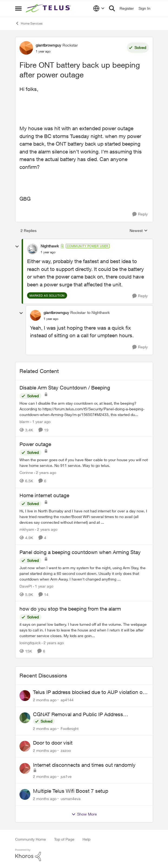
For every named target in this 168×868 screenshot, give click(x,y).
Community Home (31, 839)
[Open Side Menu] (18, 8)
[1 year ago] (40, 421)
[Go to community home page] (49, 8)
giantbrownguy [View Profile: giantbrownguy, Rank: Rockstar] (48, 45)
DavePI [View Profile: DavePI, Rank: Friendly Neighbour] (26, 586)
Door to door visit (53, 743)
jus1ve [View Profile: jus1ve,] (66, 776)
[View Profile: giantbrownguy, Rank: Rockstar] (26, 48)
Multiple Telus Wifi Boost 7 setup (71, 791)
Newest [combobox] (139, 231)
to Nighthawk (98, 312)
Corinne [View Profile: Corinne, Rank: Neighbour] (26, 472)
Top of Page (64, 839)
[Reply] (140, 214)
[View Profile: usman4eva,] (25, 794)
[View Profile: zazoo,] (25, 746)
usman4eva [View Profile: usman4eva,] (71, 799)
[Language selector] (99, 8)
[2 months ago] (45, 700)
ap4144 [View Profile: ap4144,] (67, 700)
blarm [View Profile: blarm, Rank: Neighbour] (24, 421)
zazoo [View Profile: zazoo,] (66, 750)
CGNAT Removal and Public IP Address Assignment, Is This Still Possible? (78, 715)
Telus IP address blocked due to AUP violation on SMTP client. (89, 692)
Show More (84, 814)
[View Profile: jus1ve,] (25, 768)
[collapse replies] (17, 247)
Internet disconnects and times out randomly (84, 765)
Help (86, 839)
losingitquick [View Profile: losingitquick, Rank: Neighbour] (30, 643)
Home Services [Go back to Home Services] (29, 23)
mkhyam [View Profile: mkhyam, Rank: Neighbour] (27, 529)
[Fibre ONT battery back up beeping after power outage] (48, 252)
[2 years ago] (45, 472)
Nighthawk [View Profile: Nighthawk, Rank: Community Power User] (50, 246)
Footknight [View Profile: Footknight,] (70, 728)
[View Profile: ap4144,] (25, 696)
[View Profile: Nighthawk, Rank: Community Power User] (32, 249)
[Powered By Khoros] (84, 855)
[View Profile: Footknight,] (25, 718)
